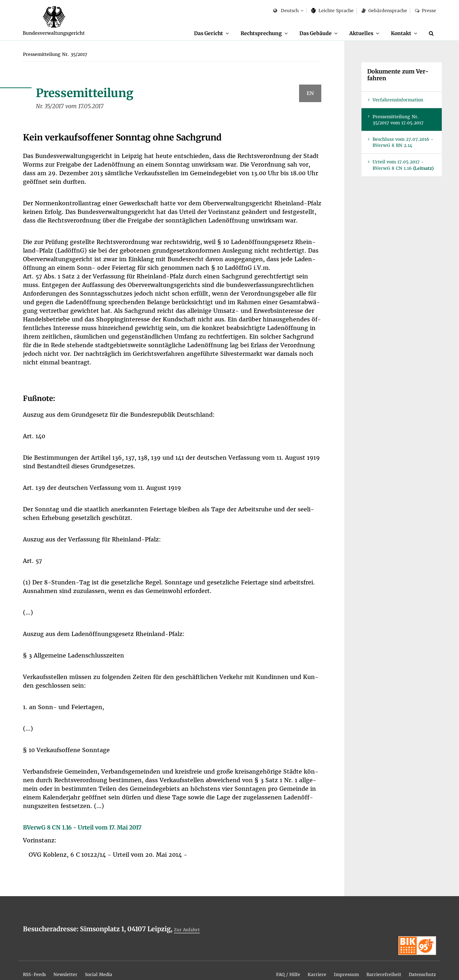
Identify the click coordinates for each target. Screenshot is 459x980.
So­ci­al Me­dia (119, 963)
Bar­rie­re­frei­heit (370, 963)
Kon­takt (398, 33)
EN (310, 94)
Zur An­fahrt (190, 930)
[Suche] (432, 33)
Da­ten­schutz (418, 963)
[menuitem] (185, 33)
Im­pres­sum (325, 963)
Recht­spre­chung (241, 33)
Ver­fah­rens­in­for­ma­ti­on (398, 100)
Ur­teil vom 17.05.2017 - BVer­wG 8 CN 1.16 (403, 165)
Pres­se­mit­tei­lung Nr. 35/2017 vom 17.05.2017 (398, 120)
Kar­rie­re (289, 963)
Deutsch (286, 11)
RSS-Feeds (39, 963)
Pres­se (425, 11)
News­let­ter (77, 963)
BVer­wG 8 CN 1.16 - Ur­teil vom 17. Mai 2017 (82, 828)
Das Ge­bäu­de (302, 33)
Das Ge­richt (182, 33)
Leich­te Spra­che (333, 11)
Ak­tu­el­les (354, 33)
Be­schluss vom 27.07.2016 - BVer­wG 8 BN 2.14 (403, 143)
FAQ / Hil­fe (254, 963)
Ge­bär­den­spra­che (384, 11)
